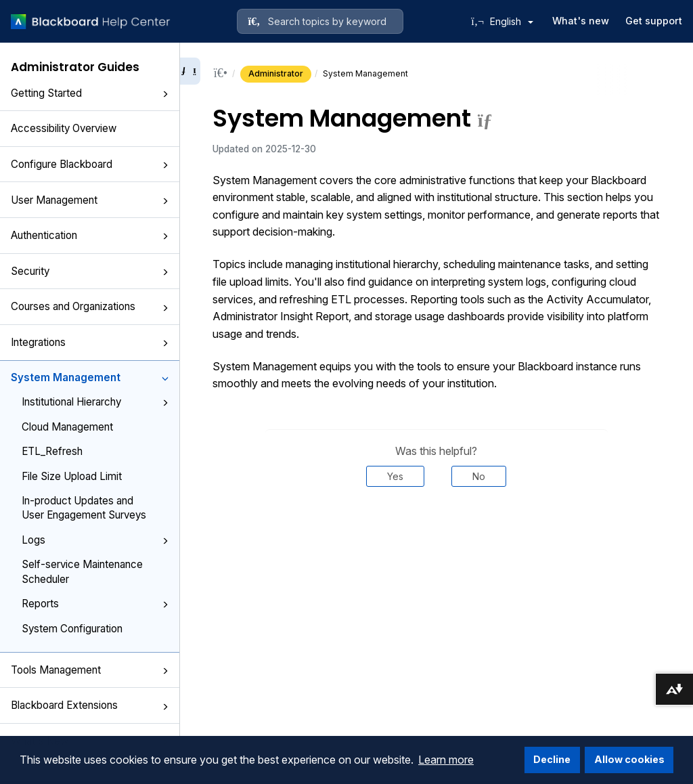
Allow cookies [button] (629, 759)
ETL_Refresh (52, 451)
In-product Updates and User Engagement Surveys (84, 508)
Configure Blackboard (90, 164)
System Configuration (72, 629)
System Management (90, 377)
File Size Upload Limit (72, 476)
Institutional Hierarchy (95, 402)
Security (90, 271)
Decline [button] (552, 759)
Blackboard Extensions (90, 705)
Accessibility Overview (64, 128)
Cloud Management (67, 427)
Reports (95, 604)
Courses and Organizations (90, 306)
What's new (581, 21)
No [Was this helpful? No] (479, 476)
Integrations (90, 342)
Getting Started (90, 93)
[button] (165, 94)
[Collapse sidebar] (190, 71)
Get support (654, 21)
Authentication (90, 235)
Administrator (276, 73)
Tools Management (90, 670)
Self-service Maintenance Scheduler (82, 571)
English (512, 21)
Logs (95, 540)
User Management (90, 200)
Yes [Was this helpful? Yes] (395, 476)
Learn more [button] (446, 760)
